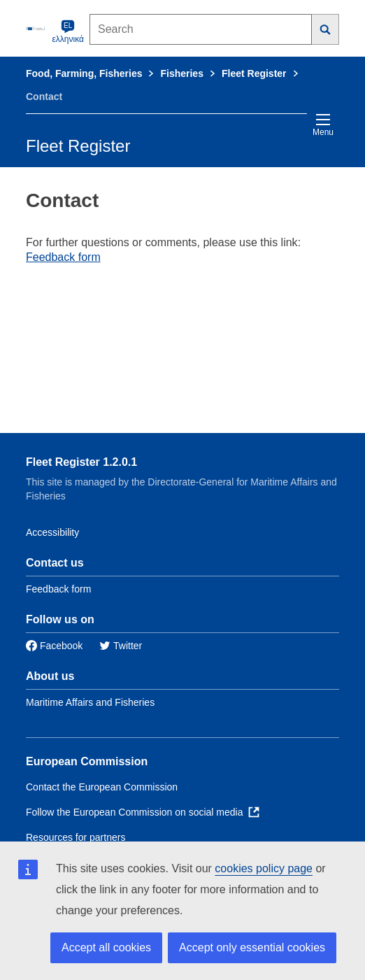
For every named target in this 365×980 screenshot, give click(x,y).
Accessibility (52, 532)
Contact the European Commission (102, 787)
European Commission (87, 761)
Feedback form (63, 257)
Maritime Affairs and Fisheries (90, 702)
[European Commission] (36, 28)
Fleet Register (254, 73)
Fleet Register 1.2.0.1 (81, 462)
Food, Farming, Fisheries (84, 73)
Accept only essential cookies (252, 947)
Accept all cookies (106, 947)
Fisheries (181, 73)
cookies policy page (264, 868)
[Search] (325, 29)
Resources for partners (76, 837)
